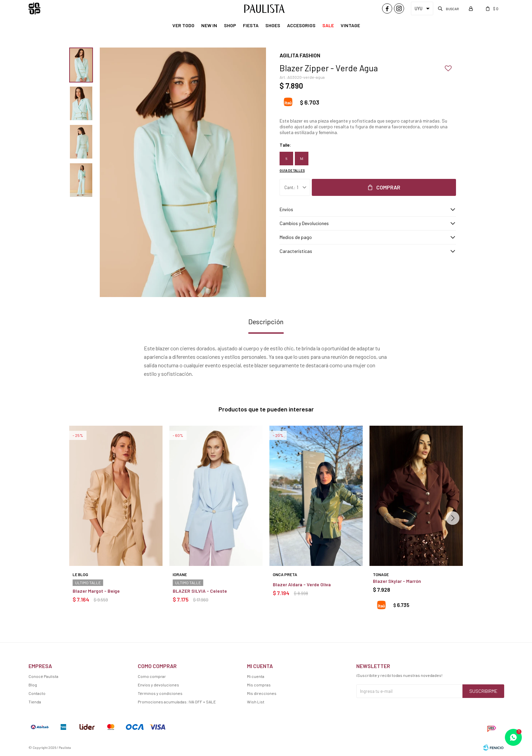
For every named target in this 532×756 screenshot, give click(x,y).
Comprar (388, 187)
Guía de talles (292, 170)
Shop (230, 25)
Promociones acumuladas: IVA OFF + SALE (177, 702)
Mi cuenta (256, 676)
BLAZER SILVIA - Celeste (200, 591)
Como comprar (152, 676)
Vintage (350, 25)
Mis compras (259, 685)
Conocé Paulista (43, 676)
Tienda (35, 702)
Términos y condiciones (160, 693)
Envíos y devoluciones (158, 685)
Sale (328, 25)
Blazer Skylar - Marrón (397, 581)
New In (209, 25)
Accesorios (301, 25)
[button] (453, 518)
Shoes (273, 25)
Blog (33, 685)
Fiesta (251, 25)
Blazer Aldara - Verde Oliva (302, 584)
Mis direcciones (262, 693)
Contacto (37, 693)
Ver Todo (183, 25)
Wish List (256, 702)
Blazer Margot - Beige (96, 591)
